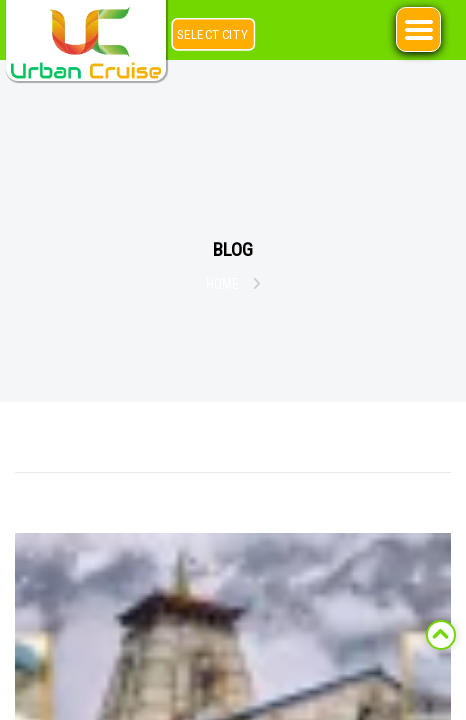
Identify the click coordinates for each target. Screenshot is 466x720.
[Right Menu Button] (419, 30)
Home (222, 284)
